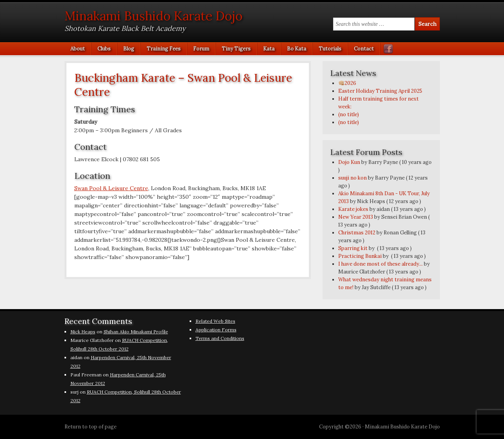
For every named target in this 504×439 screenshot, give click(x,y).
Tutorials (327, 49)
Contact (364, 49)
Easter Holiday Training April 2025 (380, 91)
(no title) (349, 114)
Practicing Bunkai (360, 256)
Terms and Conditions (220, 338)
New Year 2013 (356, 217)
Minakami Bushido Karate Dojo (153, 16)
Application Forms (216, 330)
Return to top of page (91, 427)
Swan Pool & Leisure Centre (111, 188)
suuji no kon (352, 178)
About (78, 49)
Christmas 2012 (357, 233)
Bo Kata (294, 49)
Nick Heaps (83, 332)
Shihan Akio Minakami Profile (136, 332)
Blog (126, 49)
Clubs (101, 49)
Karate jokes (353, 209)
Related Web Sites (215, 321)
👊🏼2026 (347, 83)
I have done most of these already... (380, 264)
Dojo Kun (349, 162)
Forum (201, 49)
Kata (266, 49)
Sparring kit (353, 248)
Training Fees (164, 49)
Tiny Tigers (236, 49)
